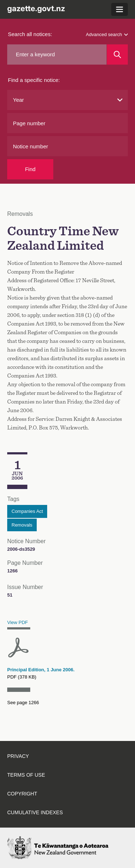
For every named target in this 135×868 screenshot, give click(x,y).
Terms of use (26, 775)
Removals (22, 525)
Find (30, 169)
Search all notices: (30, 34)
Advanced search (107, 34)
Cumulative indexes (35, 812)
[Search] (117, 54)
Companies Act (27, 511)
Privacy (18, 756)
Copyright (22, 794)
